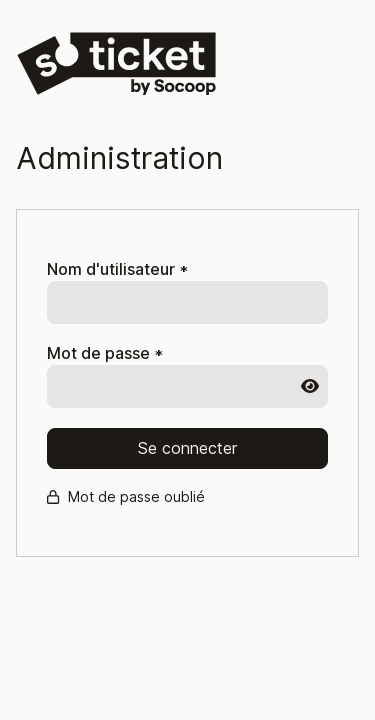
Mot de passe (105, 353)
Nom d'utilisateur (117, 269)
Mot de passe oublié (126, 497)
